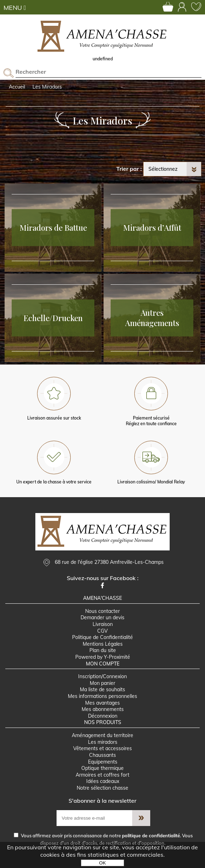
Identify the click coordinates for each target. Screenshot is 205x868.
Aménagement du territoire (102, 735)
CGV (102, 631)
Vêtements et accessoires (102, 748)
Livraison (103, 624)
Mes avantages (102, 703)
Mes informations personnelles (102, 696)
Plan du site (103, 650)
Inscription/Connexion (102, 676)
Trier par (128, 169)
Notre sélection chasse (102, 788)
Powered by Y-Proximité (103, 657)
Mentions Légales (103, 644)
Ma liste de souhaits (102, 689)
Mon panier (102, 683)
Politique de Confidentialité (102, 637)
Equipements (103, 762)
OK (102, 863)
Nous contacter (102, 611)
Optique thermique (102, 768)
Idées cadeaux (103, 781)
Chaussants (102, 755)
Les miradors (103, 742)
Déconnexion (103, 716)
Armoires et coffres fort (102, 775)
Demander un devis (102, 617)
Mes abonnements (103, 709)
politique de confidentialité (151, 836)
